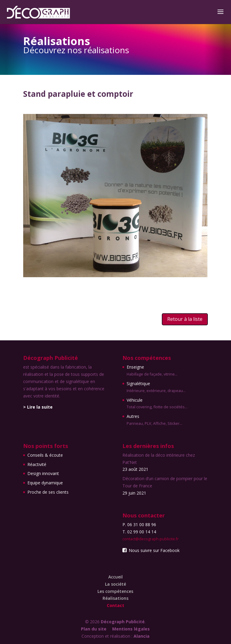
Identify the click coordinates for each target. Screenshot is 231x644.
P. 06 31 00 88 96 (139, 524)
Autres (157, 420)
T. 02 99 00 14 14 (139, 532)
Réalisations (115, 598)
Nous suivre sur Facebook (151, 550)
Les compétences (115, 591)
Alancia (142, 636)
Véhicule (157, 404)
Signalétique (157, 388)
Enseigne (157, 371)
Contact (115, 605)
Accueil (115, 577)
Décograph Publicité (123, 622)
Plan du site (94, 629)
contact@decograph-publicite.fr (151, 539)
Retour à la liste (185, 319)
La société (115, 584)
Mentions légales (131, 629)
